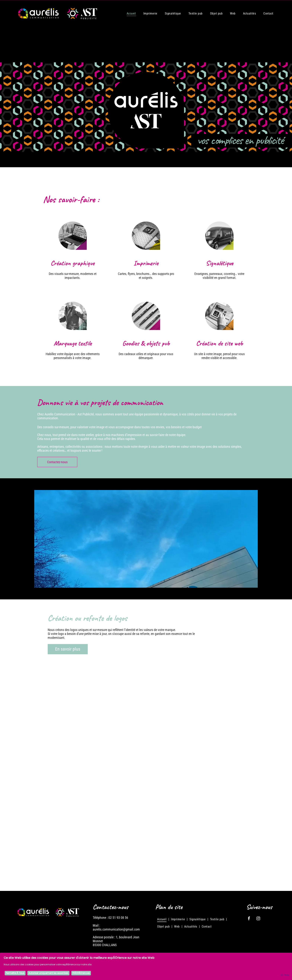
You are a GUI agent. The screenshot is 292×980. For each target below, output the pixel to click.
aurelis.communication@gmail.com (116, 929)
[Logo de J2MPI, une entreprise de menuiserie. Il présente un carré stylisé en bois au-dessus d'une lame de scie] (220, 779)
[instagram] (258, 919)
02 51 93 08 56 (118, 918)
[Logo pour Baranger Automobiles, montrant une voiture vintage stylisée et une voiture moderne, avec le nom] (72, 853)
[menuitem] (131, 13)
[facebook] (249, 919)
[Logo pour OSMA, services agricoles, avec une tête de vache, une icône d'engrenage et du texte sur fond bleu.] (146, 779)
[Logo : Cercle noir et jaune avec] (146, 853)
